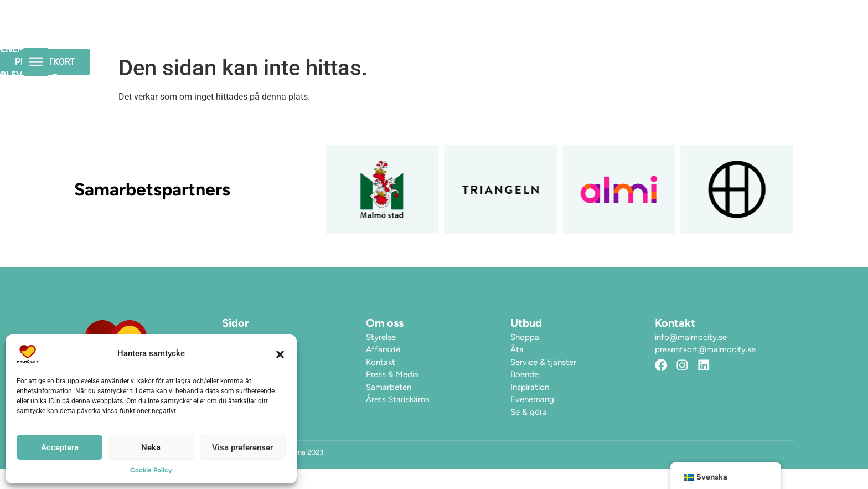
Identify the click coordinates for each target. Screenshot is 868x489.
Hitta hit (635, 35)
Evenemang (472, 35)
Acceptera (60, 447)
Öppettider (396, 35)
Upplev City (557, 35)
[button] (280, 354)
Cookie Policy (151, 470)
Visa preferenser (242, 447)
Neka (151, 447)
